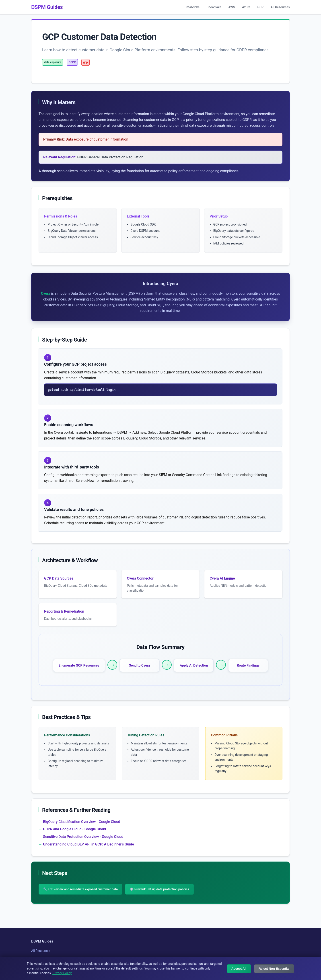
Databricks (192, 7)
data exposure (53, 62)
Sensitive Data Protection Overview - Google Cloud (83, 837)
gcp (86, 62)
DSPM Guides (47, 7)
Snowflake (214, 7)
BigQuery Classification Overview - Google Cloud (82, 822)
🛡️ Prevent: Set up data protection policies (159, 889)
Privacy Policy (62, 973)
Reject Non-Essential (274, 969)
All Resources (280, 7)
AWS (232, 7)
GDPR (72, 62)
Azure (246, 7)
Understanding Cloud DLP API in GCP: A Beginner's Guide (88, 844)
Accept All (239, 969)
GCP (260, 7)
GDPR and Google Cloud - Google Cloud (74, 829)
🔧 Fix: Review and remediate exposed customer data (80, 889)
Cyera (46, 293)
